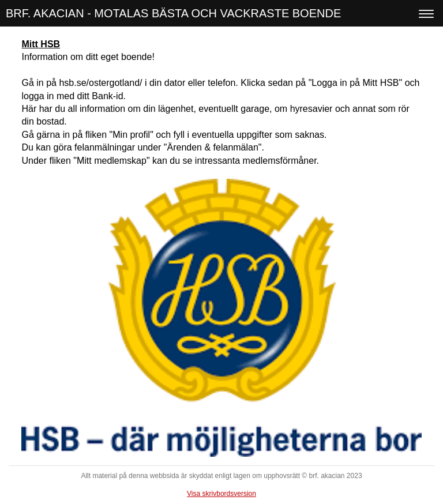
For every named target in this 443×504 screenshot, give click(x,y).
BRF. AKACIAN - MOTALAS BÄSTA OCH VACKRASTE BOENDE (173, 13)
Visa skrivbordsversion (221, 494)
